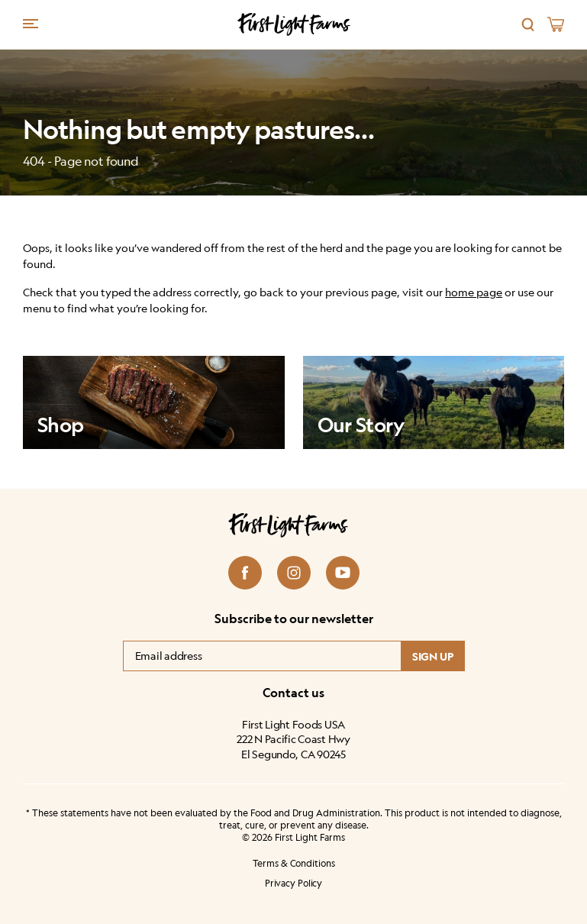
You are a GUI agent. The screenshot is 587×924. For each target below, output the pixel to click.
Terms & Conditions (294, 863)
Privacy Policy (293, 883)
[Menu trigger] (31, 23)
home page (474, 292)
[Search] (528, 24)
